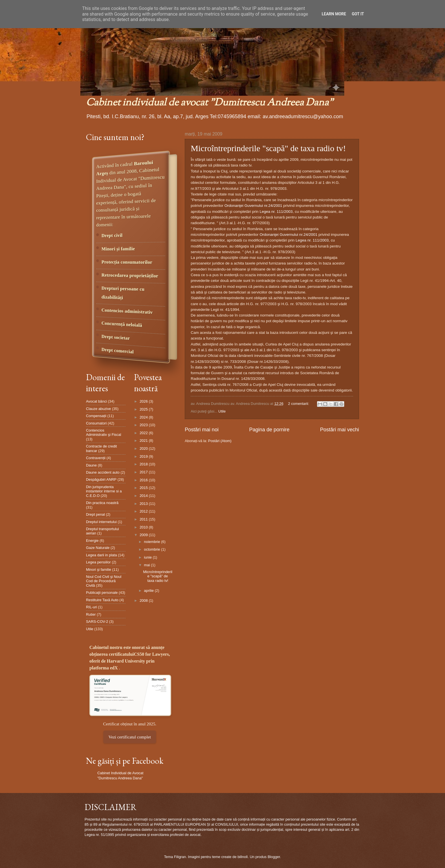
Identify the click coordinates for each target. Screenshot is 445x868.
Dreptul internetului (101, 522)
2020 (144, 448)
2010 (144, 527)
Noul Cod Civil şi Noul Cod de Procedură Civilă (104, 581)
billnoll (243, 857)
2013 (144, 504)
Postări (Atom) (220, 441)
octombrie (152, 549)
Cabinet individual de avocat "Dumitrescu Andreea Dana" (210, 103)
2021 (144, 441)
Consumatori (96, 423)
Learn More (334, 14)
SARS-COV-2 (97, 622)
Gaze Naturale (98, 548)
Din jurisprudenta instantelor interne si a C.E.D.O (104, 491)
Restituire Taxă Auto (102, 600)
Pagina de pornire (269, 430)
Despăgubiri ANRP (101, 479)
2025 (144, 409)
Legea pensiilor (98, 562)
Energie (92, 541)
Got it (358, 14)
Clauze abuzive (98, 409)
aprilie (149, 591)
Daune (91, 465)
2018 (144, 464)
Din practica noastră (102, 503)
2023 (144, 425)
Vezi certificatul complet (130, 737)
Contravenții (96, 458)
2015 (144, 488)
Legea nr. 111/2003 (276, 212)
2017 (144, 472)
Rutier (91, 614)
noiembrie (152, 542)
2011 (144, 519)
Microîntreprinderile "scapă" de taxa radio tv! (268, 148)
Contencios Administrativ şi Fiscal (104, 432)
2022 (144, 433)
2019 (144, 456)
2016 (144, 480)
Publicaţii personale (102, 593)
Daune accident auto (103, 472)
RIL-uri (92, 607)
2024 (144, 417)
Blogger (274, 857)
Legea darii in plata (101, 555)
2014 (144, 496)
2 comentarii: (299, 404)
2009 (144, 535)
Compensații (96, 416)
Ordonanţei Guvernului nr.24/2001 (253, 206)
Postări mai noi (202, 430)
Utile (222, 411)
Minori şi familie (99, 570)
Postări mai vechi (340, 430)
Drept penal (95, 514)
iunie (148, 557)
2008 (144, 600)
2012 (144, 511)
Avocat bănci (96, 401)
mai (147, 565)
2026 (144, 401)
